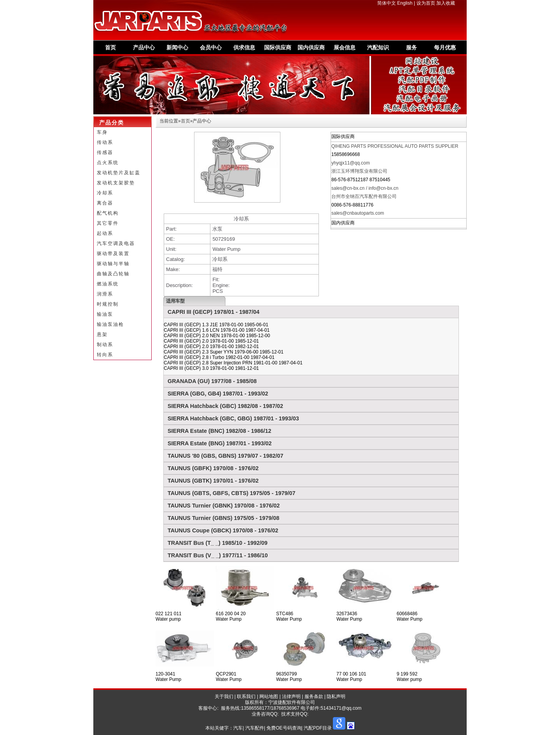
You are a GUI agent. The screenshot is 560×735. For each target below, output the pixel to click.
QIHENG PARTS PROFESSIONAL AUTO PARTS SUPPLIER (395, 146)
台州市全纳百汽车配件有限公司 (364, 196)
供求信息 (244, 47)
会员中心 (211, 47)
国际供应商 (278, 47)
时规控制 (108, 304)
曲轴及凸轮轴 (113, 274)
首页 (110, 47)
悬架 (102, 334)
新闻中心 (177, 47)
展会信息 (345, 47)
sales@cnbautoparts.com (358, 213)
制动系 (105, 345)
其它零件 (108, 223)
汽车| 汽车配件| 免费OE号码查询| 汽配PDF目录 (283, 728)
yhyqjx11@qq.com (351, 163)
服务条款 (314, 696)
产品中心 (144, 47)
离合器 (105, 203)
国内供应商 (311, 47)
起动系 (105, 233)
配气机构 (108, 213)
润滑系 (105, 294)
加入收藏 (446, 3)
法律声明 (291, 696)
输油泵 (105, 314)
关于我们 (224, 696)
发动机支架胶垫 (116, 183)
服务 (411, 47)
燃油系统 (108, 284)
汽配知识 (378, 47)
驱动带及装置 (113, 254)
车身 (102, 132)
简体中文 (387, 3)
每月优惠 (445, 47)
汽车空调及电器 (116, 243)
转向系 (105, 355)
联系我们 (246, 696)
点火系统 (108, 163)
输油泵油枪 (110, 324)
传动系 (105, 142)
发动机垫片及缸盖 (119, 173)
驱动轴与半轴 (113, 264)
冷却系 (105, 193)
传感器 (105, 152)
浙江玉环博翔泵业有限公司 (359, 171)
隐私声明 (336, 696)
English (405, 3)
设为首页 (426, 3)
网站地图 (269, 696)
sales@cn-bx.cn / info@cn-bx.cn (365, 188)
